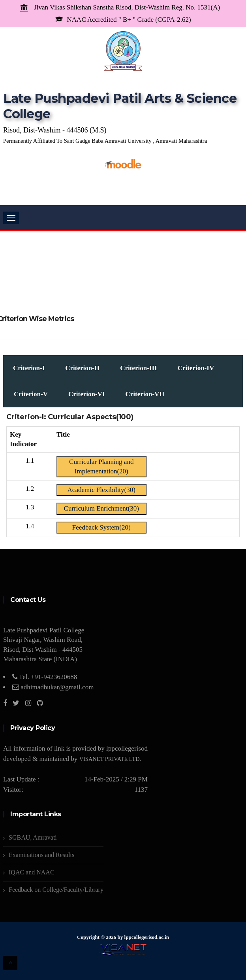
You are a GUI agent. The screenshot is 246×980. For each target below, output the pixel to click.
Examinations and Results (41, 855)
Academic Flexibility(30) (101, 490)
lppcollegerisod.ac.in (147, 937)
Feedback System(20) (101, 527)
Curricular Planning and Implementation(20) (101, 466)
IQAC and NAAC (32, 872)
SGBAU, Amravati (33, 837)
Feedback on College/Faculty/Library (56, 890)
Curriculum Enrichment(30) (101, 508)
